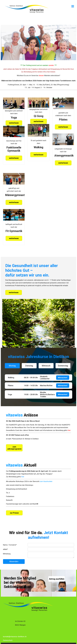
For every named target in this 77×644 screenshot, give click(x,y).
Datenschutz (8, 640)
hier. (23, 477)
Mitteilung (7, 554)
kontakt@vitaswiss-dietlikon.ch (15, 637)
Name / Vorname (10, 545)
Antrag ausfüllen (57, 579)
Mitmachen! (63, 378)
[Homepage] (27, 13)
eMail (5, 549)
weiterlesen (14, 123)
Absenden (14, 561)
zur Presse (14, 513)
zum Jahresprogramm (14, 448)
